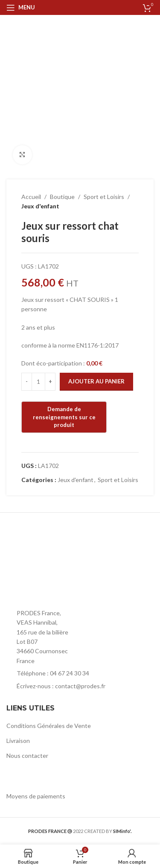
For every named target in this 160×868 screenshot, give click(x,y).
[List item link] (80, 673)
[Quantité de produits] (38, 382)
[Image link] (53, 586)
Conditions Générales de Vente (49, 726)
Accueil (31, 197)
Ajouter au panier (96, 381)
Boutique (62, 197)
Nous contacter (27, 755)
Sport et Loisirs (104, 197)
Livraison (18, 741)
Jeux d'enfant (40, 206)
